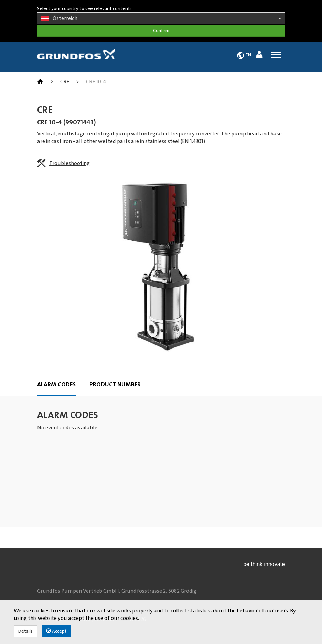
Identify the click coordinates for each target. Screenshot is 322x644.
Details (25, 631)
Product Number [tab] (115, 385)
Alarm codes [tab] (56, 385)
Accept (56, 631)
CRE (65, 82)
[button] (260, 56)
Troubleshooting (69, 163)
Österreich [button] (161, 19)
